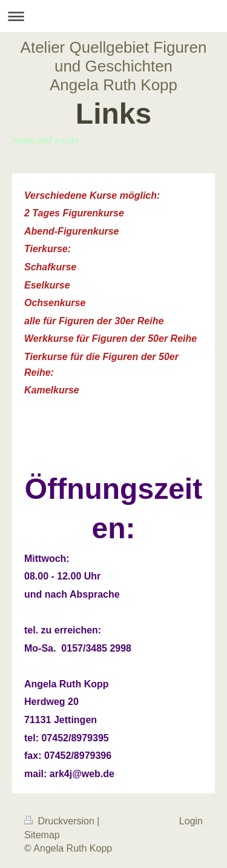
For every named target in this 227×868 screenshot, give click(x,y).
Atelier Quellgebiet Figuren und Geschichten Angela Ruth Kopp (114, 66)
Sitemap (42, 835)
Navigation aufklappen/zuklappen (113, 16)
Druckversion (61, 821)
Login (191, 821)
